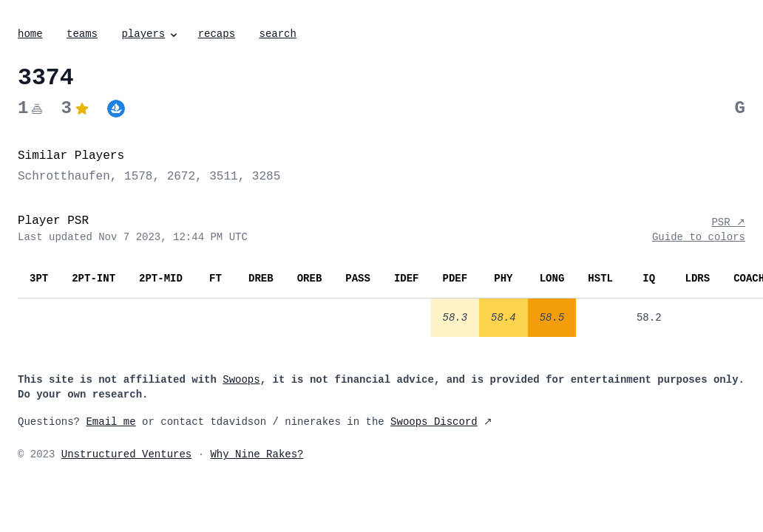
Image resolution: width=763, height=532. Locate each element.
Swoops (241, 380)
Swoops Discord (434, 422)
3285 (266, 177)
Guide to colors (699, 237)
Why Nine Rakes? (257, 454)
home (30, 34)
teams (82, 34)
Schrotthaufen (64, 177)
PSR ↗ (728, 222)
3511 (223, 177)
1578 (138, 177)
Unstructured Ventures (126, 454)
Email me (111, 422)
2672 (181, 177)
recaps (217, 34)
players (150, 34)
